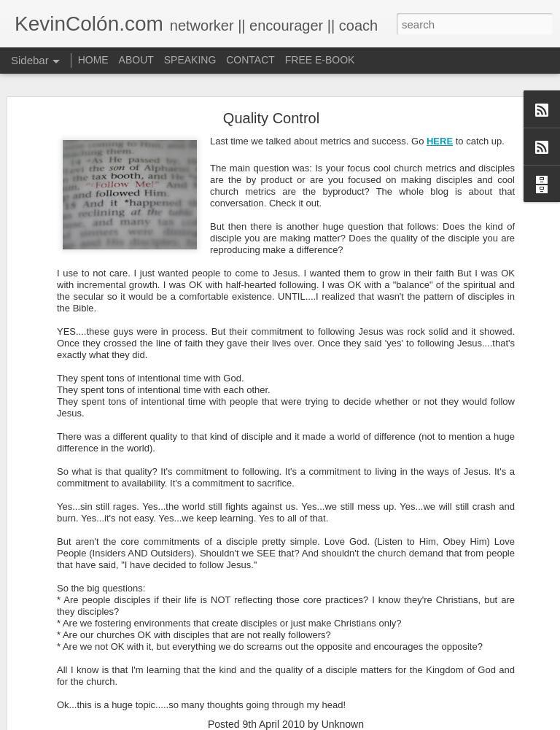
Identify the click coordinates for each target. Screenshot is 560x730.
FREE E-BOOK (320, 60)
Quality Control (271, 118)
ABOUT (136, 60)
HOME (93, 60)
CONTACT (250, 60)
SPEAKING (190, 60)
